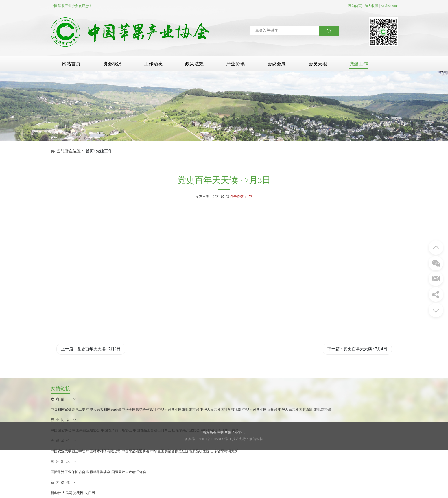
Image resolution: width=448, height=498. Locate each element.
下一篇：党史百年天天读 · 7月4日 (357, 349)
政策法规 (194, 64)
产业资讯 (235, 64)
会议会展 (276, 64)
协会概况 (112, 64)
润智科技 (256, 439)
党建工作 (359, 64)
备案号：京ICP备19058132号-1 (208, 439)
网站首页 (71, 64)
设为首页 (355, 6)
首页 (90, 151)
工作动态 (153, 64)
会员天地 (318, 64)
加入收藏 (371, 6)
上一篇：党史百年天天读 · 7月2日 (91, 349)
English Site (389, 6)
